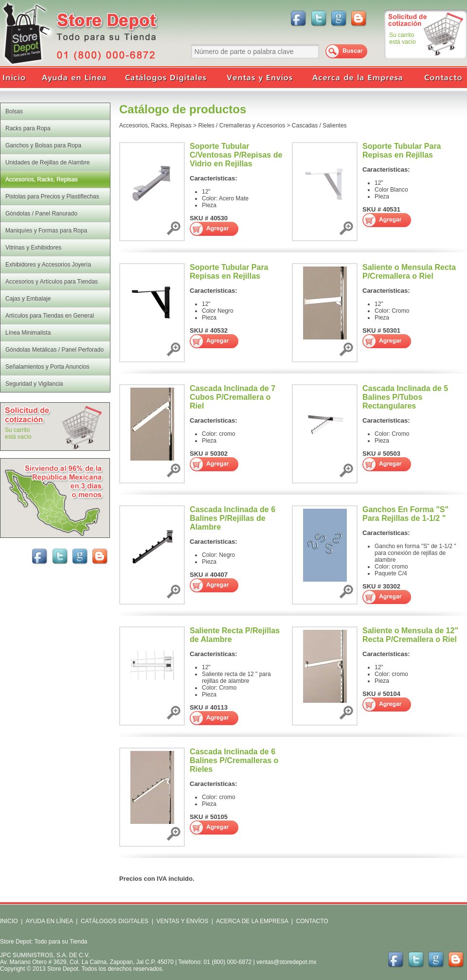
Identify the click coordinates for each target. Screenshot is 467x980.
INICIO (9, 921)
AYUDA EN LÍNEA (49, 921)
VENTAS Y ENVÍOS (181, 921)
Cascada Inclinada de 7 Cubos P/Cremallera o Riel (233, 397)
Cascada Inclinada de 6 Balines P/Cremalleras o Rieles (234, 760)
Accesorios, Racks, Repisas (155, 125)
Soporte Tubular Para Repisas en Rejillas (402, 151)
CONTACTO (312, 921)
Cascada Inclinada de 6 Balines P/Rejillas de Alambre (233, 518)
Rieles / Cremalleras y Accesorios (242, 125)
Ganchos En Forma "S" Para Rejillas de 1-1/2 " (405, 514)
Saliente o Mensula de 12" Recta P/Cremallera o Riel (410, 635)
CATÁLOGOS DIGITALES (115, 921)
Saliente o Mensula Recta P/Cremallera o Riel (409, 272)
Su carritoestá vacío (403, 38)
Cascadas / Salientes (319, 125)
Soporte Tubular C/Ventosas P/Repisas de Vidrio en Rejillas (236, 155)
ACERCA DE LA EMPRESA (251, 921)
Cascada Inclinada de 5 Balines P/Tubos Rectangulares (405, 397)
